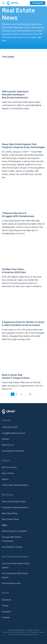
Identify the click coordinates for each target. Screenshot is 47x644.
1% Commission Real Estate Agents (15, 575)
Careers (6, 439)
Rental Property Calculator (15, 531)
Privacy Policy (7, 632)
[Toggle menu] (4, 3)
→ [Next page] (34, 394)
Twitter (5, 606)
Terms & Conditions (19, 632)
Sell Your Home (9, 467)
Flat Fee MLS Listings (12, 547)
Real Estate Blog (10, 513)
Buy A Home (8, 473)
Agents (5, 479)
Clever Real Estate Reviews (15, 485)
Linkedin (6, 617)
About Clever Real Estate (14, 501)
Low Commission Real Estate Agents (16, 565)
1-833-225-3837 (10, 427)
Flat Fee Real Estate (11, 583)
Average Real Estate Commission (11, 539)
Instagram (7, 612)
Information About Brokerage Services (26, 634)
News (5, 525)
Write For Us (8, 445)
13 (30, 394)
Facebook (7, 600)
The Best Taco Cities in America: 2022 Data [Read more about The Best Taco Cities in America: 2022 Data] (14, 271)
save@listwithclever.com (14, 433)
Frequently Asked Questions (15, 507)
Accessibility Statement (13, 451)
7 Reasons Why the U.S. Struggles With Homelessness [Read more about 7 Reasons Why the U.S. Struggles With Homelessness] (18, 215)
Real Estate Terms (10, 519)
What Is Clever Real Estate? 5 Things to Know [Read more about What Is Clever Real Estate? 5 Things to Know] (16, 376)
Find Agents (38, 3)
